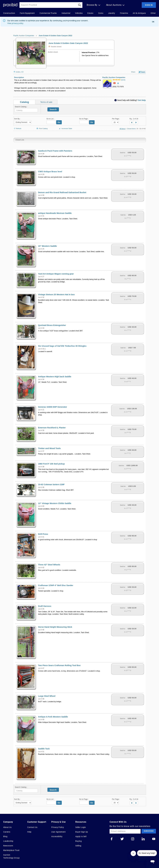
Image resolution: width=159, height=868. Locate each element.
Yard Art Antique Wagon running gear (56, 274)
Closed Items (131, 129)
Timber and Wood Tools (49, 448)
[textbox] (26, 110)
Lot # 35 (41, 430)
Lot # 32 (41, 297)
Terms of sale (46, 102)
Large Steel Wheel (47, 696)
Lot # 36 (41, 487)
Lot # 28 (41, 154)
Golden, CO (18, 72)
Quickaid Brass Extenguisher (52, 325)
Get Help (142, 100)
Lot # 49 (41, 720)
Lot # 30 (41, 195)
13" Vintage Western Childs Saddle (55, 503)
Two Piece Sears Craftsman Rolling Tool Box (59, 665)
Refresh (17, 127)
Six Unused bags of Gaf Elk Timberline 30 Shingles (62, 346)
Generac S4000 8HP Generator (53, 407)
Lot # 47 (41, 668)
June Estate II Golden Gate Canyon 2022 (55, 36)
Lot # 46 (41, 630)
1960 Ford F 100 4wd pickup (51, 464)
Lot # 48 (41, 699)
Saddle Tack (44, 749)
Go (59, 122)
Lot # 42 (41, 568)
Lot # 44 (41, 588)
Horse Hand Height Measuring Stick (55, 627)
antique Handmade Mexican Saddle (55, 213)
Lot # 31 (41, 216)
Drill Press (43, 534)
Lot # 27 (41, 277)
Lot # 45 (41, 609)
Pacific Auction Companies (24, 36)
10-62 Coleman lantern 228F (51, 485)
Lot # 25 (41, 249)
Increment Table (65, 129)
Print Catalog (42, 127)
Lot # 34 (41, 379)
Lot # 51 (41, 752)
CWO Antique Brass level (50, 172)
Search (53, 109)
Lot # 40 (41, 506)
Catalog (24, 102)
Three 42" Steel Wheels (49, 565)
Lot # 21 (41, 410)
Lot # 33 (41, 328)
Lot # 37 (41, 451)
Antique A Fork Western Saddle (53, 717)
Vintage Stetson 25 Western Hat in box (56, 295)
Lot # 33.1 (42, 349)
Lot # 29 (41, 174)
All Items (123, 129)
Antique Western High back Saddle (55, 377)
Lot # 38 (41, 467)
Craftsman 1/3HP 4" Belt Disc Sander (56, 585)
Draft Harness (45, 606)
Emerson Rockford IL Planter (52, 428)
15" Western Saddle (47, 246)
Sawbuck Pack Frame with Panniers (55, 151)
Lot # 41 (41, 537)
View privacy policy (15, 23)
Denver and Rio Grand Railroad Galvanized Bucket (62, 192)
